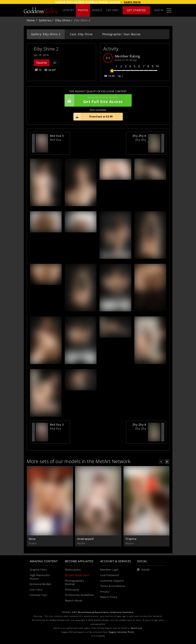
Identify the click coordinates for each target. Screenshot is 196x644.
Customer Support (112, 581)
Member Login (109, 570)
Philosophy (72, 590)
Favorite (42, 63)
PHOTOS (83, 10)
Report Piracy (109, 597)
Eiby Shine (63, 20)
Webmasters (73, 570)
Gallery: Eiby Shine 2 (46, 34)
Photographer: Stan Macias (121, 34)
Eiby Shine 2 (46, 49)
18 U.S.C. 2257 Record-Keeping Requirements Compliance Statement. (98, 612)
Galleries (45, 20)
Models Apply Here (77, 575)
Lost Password (110, 575)
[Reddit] (144, 570)
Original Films (38, 570)
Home (31, 20)
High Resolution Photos (40, 577)
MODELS (97, 10)
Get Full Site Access (97, 100)
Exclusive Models (41, 584)
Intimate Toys (39, 595)
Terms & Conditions (113, 586)
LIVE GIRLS (112, 10)
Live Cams (36, 590)
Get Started (136, 10)
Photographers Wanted (75, 583)
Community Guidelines (79, 595)
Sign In (159, 10)
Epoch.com (136, 628)
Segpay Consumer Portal (122, 632)
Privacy (105, 592)
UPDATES (68, 10)
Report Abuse (74, 601)
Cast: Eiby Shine (81, 34)
